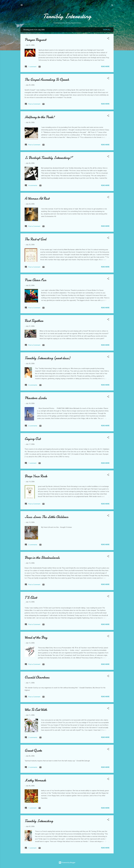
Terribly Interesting (67, 16)
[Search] (112, 6)
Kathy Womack (35, 780)
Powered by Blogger (67, 863)
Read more (105, 67)
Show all (107, 30)
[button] (108, 39)
